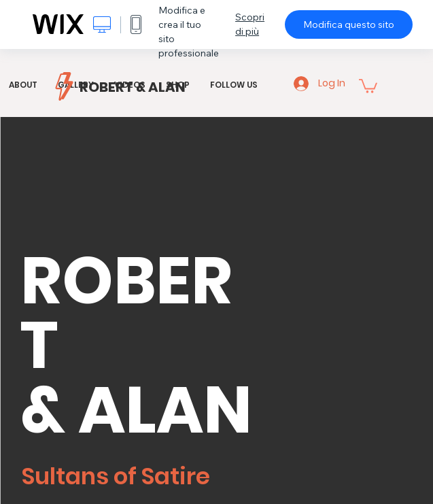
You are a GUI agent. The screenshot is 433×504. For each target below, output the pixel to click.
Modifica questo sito (349, 24)
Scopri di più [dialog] (250, 24)
